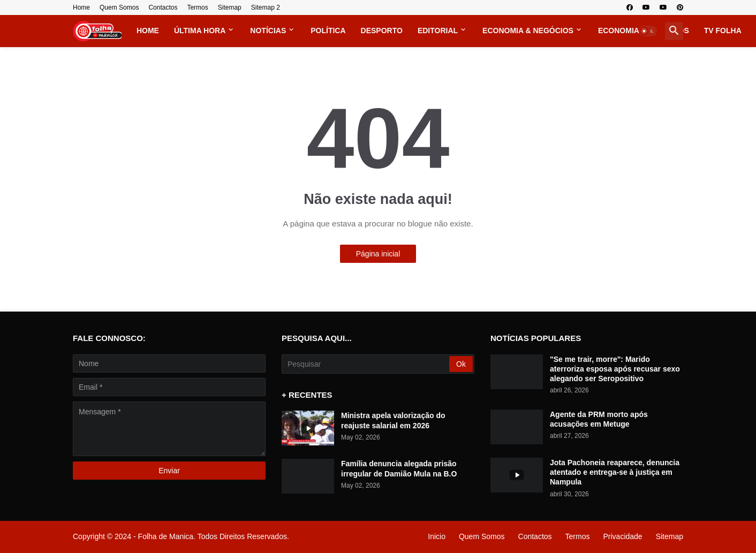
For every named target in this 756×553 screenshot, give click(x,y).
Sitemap (230, 7)
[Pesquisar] (366, 364)
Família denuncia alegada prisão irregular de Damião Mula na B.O (399, 468)
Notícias (268, 31)
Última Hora (200, 31)
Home (81, 7)
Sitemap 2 (266, 7)
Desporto (382, 31)
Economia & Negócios (528, 31)
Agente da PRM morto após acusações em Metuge (599, 419)
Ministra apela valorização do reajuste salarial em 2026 (393, 420)
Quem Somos (119, 7)
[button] (648, 31)
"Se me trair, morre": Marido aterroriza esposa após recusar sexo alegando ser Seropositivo (615, 369)
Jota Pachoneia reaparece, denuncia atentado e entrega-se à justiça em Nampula (615, 472)
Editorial (438, 31)
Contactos (163, 7)
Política (328, 31)
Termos (197, 7)
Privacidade (622, 536)
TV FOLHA (723, 31)
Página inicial (378, 254)
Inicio (437, 536)
